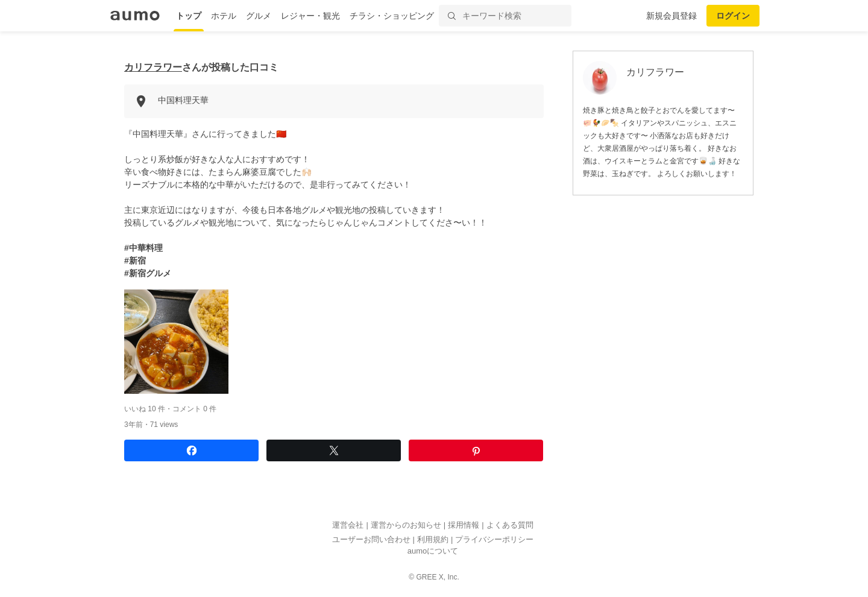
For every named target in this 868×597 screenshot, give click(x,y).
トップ (189, 16)
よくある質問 (510, 526)
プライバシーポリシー (494, 539)
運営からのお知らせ (406, 526)
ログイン (733, 16)
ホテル (224, 16)
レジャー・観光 (310, 16)
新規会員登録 (671, 16)
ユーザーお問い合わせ (371, 539)
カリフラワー (153, 67)
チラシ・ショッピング (392, 16)
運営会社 (348, 526)
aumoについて (433, 551)
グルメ (259, 16)
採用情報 (464, 526)
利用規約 (433, 539)
